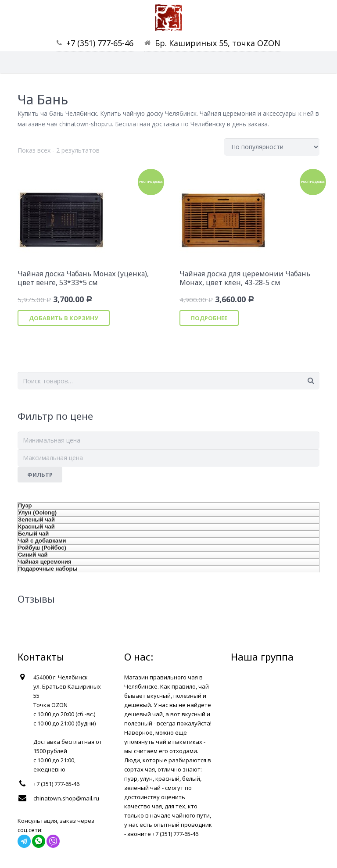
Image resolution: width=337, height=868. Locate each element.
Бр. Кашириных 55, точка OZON (218, 43)
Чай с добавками (42, 541)
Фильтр (40, 475)
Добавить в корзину (64, 318)
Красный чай (36, 527)
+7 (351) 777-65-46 (100, 43)
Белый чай (33, 534)
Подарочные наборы (48, 569)
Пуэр (25, 505)
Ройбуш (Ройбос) (42, 548)
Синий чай (33, 555)
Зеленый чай (36, 520)
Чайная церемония (45, 562)
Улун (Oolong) (37, 513)
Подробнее (209, 318)
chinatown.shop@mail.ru (66, 798)
